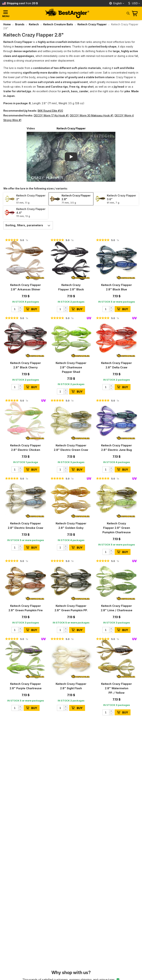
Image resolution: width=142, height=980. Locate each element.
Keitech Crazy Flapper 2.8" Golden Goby (71, 526)
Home (7, 24)
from (22, 3)
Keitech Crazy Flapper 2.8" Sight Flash (71, 686)
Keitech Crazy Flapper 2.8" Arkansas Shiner (26, 287)
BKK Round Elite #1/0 (50, 111)
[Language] (117, 3)
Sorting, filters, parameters (29, 225)
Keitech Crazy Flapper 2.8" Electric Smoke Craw (26, 526)
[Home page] (67, 13)
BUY (32, 309)
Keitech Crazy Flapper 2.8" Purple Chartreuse (26, 686)
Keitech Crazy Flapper (92, 24)
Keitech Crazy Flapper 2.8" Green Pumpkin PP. (71, 608)
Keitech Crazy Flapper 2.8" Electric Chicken (26, 448)
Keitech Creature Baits (58, 24)
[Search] (128, 13)
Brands (20, 24)
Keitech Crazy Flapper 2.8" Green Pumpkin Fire (26, 608)
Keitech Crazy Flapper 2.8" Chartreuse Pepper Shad (71, 367)
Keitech (34, 24)
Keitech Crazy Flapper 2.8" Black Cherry (26, 365)
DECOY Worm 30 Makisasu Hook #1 (92, 115)
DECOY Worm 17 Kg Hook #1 (51, 115)
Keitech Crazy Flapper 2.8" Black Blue (116, 287)
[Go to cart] (136, 13)
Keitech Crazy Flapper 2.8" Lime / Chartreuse (117, 608)
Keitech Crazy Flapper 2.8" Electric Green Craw (71, 448)
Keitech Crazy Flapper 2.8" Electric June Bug (116, 448)
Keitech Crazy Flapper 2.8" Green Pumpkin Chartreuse (117, 528)
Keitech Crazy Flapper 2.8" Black (71, 287)
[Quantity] (17, 309)
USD (133, 3)
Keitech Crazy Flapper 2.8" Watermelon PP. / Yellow (116, 688)
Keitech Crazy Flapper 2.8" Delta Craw (116, 365)
